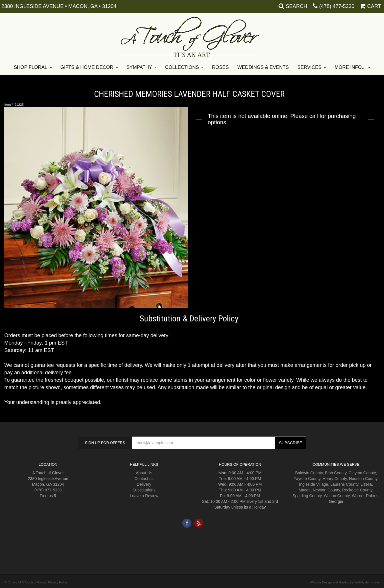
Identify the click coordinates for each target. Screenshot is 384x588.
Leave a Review (144, 496)
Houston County (363, 479)
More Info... (350, 67)
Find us (48, 496)
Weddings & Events (263, 67)
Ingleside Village (314, 484)
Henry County (335, 479)
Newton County (326, 490)
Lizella (366, 484)
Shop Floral (30, 67)
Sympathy (139, 67)
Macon (305, 490)
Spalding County (307, 496)
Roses (220, 67)
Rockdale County (357, 490)
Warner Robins (365, 496)
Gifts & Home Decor (87, 67)
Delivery (144, 484)
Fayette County (307, 479)
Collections (182, 67)
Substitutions (144, 490)
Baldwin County (309, 473)
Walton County (337, 496)
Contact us (144, 479)
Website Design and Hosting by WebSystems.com (345, 582)
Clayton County (362, 473)
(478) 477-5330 (337, 6)
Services (310, 67)
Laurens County (344, 484)
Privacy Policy (58, 582)
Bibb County (336, 473)
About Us (144, 473)
